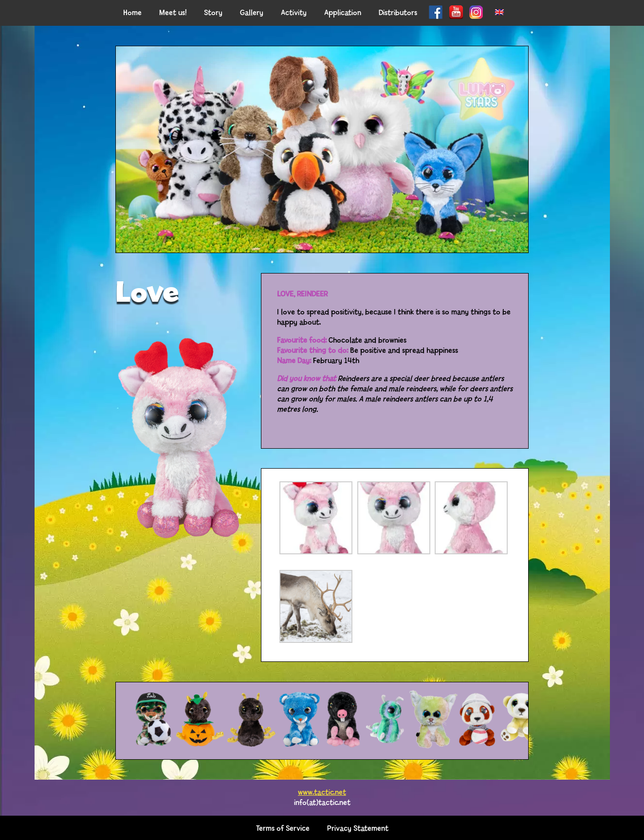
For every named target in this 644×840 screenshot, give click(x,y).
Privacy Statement (358, 827)
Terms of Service (283, 827)
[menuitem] (499, 13)
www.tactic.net (322, 791)
